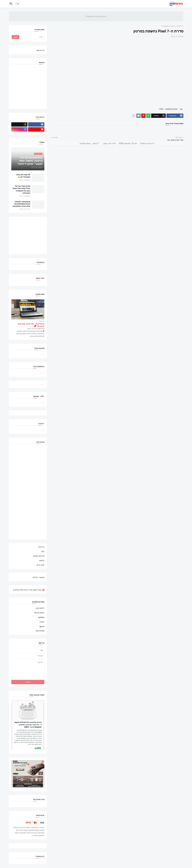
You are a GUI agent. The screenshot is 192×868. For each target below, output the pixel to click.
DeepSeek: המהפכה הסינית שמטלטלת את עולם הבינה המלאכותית (21, 204)
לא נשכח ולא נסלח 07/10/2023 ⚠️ (23, 176)
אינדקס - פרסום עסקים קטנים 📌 (31, 325)
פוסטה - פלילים (39, 577)
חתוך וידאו (40, 565)
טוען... (42, 354)
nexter (42, 622)
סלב (43, 551)
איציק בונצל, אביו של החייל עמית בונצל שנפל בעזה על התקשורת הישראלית (21, 190)
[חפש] (32, 37)
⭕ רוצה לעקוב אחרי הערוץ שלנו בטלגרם (29, 590)
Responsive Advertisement (96, 16)
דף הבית (180, 26)
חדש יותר (179, 138)
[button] (17, 4)
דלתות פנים (40, 608)
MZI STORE (40, 631)
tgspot (42, 626)
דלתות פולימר (39, 613)
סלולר (161, 109)
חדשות (42, 560)
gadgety (41, 617)
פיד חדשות (40, 50)
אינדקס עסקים (39, 556)
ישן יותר (55, 138)
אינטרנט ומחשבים (168, 26)
